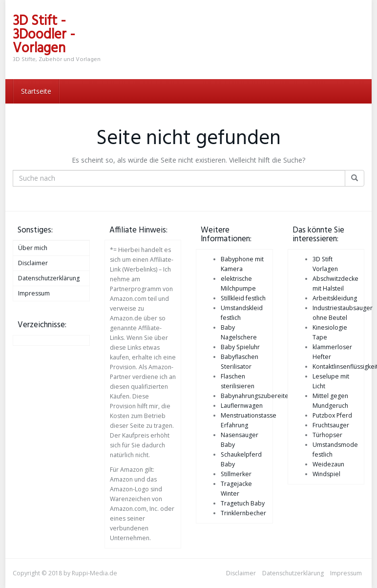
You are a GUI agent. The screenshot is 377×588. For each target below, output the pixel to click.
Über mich (33, 248)
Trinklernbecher (243, 513)
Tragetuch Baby (243, 503)
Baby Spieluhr (240, 347)
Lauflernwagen (242, 406)
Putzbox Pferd (332, 415)
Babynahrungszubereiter (256, 396)
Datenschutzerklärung (49, 278)
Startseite (36, 91)
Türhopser (327, 435)
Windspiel (326, 474)
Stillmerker (236, 474)
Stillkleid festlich (243, 298)
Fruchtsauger (331, 425)
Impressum (34, 293)
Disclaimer (33, 263)
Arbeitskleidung (335, 298)
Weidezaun (328, 464)
